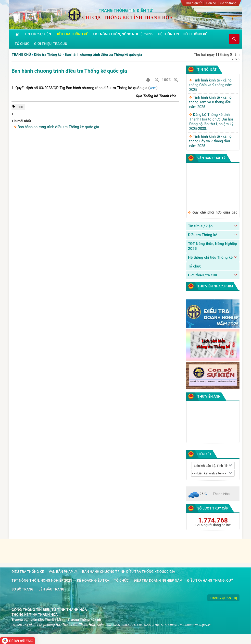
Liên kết (205, 454)
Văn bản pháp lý (212, 158)
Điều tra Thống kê (48, 54)
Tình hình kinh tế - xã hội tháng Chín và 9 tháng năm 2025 (211, 85)
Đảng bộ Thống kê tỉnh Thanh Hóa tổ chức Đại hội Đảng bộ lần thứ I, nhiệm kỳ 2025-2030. (211, 122)
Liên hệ (211, 3)
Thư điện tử (193, 3)
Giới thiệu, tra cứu (202, 275)
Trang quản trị (223, 598)
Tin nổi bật (207, 69)
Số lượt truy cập (213, 508)
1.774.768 (213, 520)
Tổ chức (195, 266)
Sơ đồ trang (228, 3)
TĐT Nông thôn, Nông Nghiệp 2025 (212, 246)
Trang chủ (21, 54)
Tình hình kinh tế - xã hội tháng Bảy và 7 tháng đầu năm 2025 (211, 141)
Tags (20, 107)
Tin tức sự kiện (200, 226)
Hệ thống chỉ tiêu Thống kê (210, 257)
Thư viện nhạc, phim (215, 286)
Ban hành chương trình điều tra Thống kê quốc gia (103, 54)
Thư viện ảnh (209, 396)
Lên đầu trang (51, 589)
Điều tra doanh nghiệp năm (158, 580)
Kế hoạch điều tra (93, 580)
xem (153, 88)
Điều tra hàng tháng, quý (210, 580)
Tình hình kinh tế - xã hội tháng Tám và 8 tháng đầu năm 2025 (211, 102)
